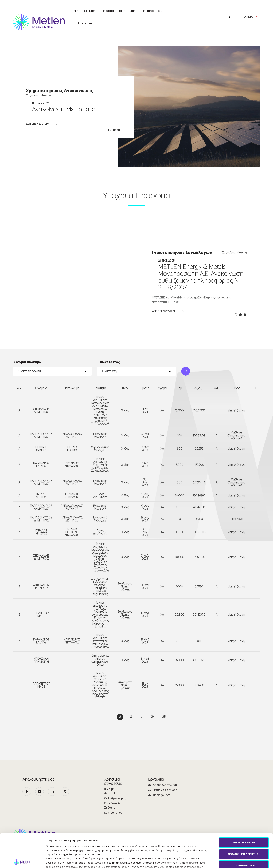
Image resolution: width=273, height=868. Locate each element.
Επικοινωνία (87, 24)
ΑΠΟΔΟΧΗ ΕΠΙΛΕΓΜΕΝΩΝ (244, 819)
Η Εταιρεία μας (84, 11)
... (142, 750)
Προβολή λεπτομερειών (172, 861)
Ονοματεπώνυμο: (28, 395)
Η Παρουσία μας (155, 11)
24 (153, 750)
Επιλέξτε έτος (109, 395)
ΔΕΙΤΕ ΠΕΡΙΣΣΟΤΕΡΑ (38, 124)
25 (164, 750)
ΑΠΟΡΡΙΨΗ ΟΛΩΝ (244, 831)
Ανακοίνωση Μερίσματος (65, 109)
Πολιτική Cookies (134, 836)
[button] (110, 130)
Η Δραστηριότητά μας (119, 11)
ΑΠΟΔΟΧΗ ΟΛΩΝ (244, 808)
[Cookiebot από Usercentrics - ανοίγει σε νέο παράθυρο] (23, 861)
